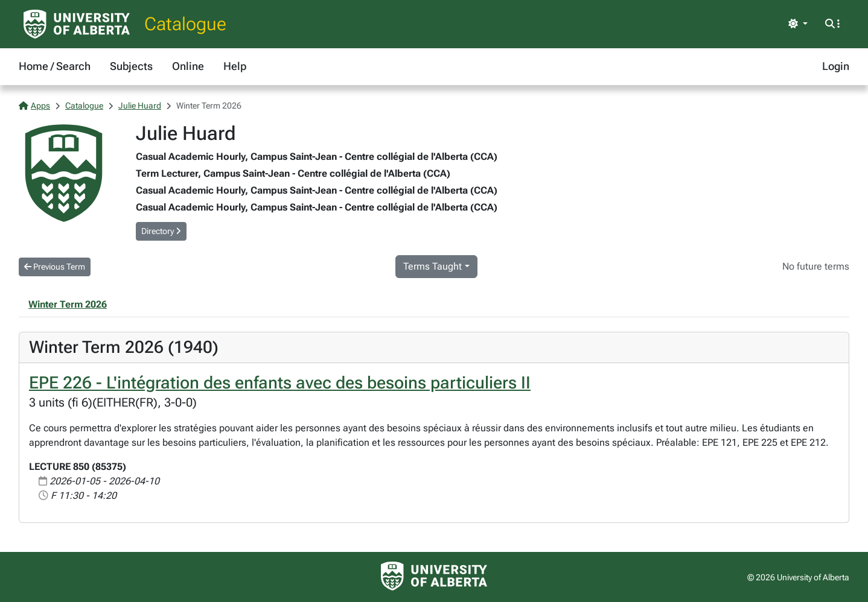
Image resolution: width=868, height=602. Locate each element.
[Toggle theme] (798, 24)
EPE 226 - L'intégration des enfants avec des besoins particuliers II (280, 383)
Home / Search (55, 66)
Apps (34, 106)
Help (235, 66)
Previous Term (55, 267)
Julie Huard (140, 106)
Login (836, 66)
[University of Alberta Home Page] (77, 24)
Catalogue (185, 24)
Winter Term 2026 (68, 304)
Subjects (131, 66)
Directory (161, 231)
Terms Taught (432, 266)
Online (188, 66)
